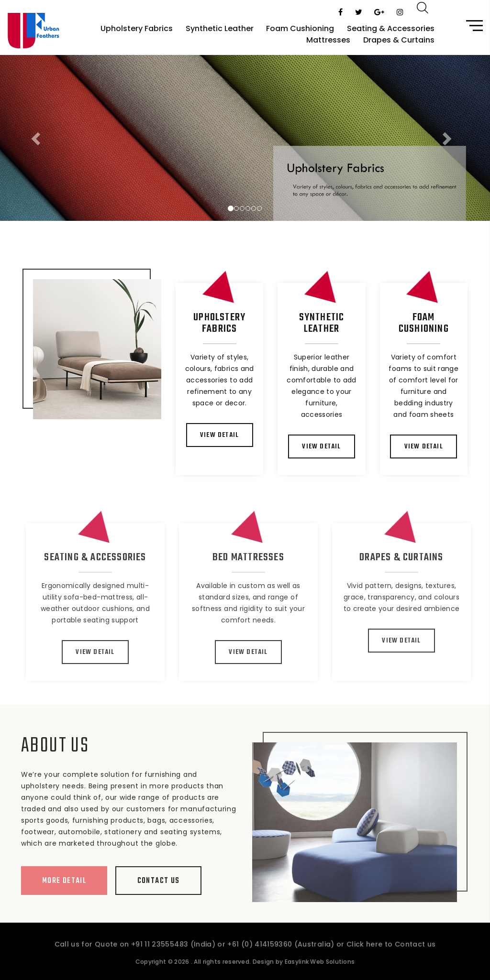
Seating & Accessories (391, 28)
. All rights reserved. (210, 969)
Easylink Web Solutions (320, 969)
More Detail (56, 881)
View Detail (220, 435)
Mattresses (328, 40)
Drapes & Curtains (399, 40)
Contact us (415, 952)
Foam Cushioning (300, 28)
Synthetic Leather (220, 28)
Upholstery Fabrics (137, 28)
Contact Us (151, 881)
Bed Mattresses (260, 557)
